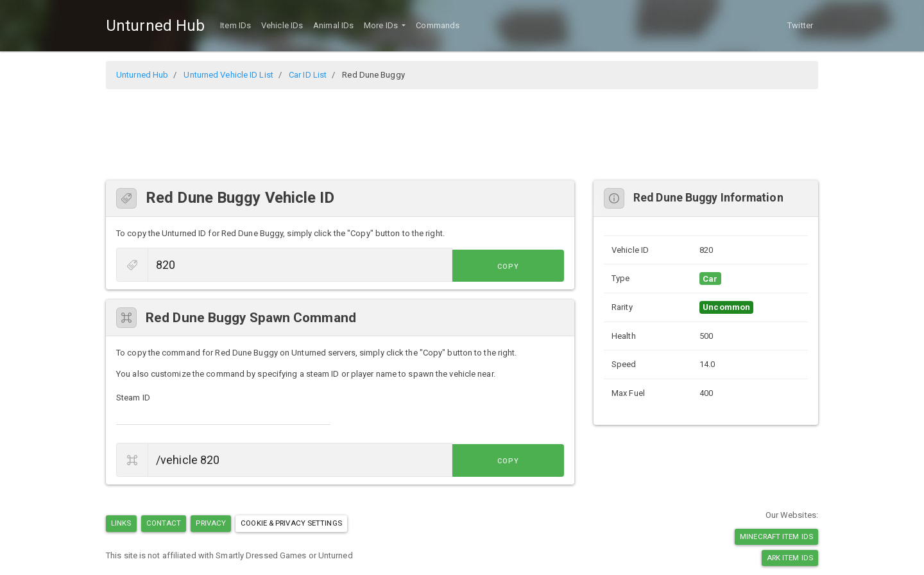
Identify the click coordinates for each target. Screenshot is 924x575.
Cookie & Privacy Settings (291, 523)
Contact (164, 523)
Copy (535, 266)
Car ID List (308, 75)
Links (121, 523)
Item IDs (235, 25)
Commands (438, 25)
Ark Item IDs (790, 558)
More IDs (382, 25)
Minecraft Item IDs (776, 536)
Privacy (211, 523)
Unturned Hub (155, 26)
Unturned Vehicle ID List (228, 75)
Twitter (800, 25)
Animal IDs (333, 25)
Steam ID (133, 398)
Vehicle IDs (282, 25)
